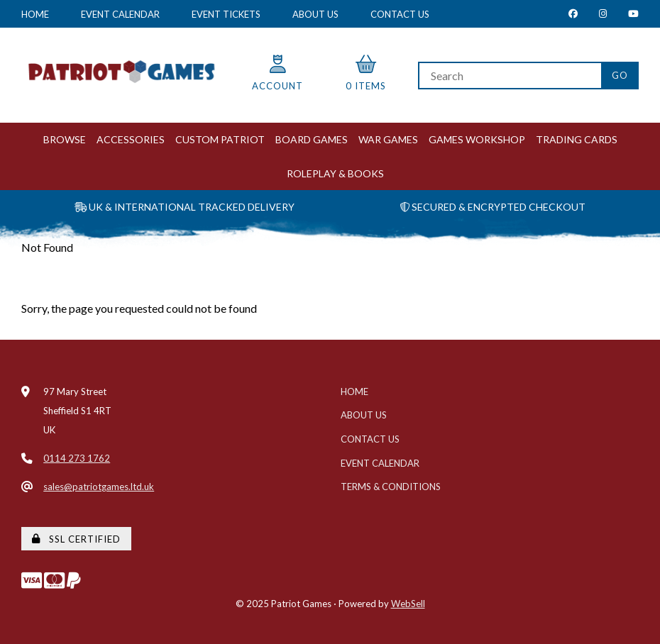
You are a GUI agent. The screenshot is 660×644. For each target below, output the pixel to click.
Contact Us (400, 14)
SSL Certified (76, 539)
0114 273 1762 (77, 458)
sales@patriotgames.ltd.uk (99, 487)
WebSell (408, 604)
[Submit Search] (620, 76)
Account (277, 73)
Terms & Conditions (391, 487)
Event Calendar (120, 14)
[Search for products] (510, 76)
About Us (315, 14)
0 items (366, 73)
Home (35, 14)
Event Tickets (226, 14)
